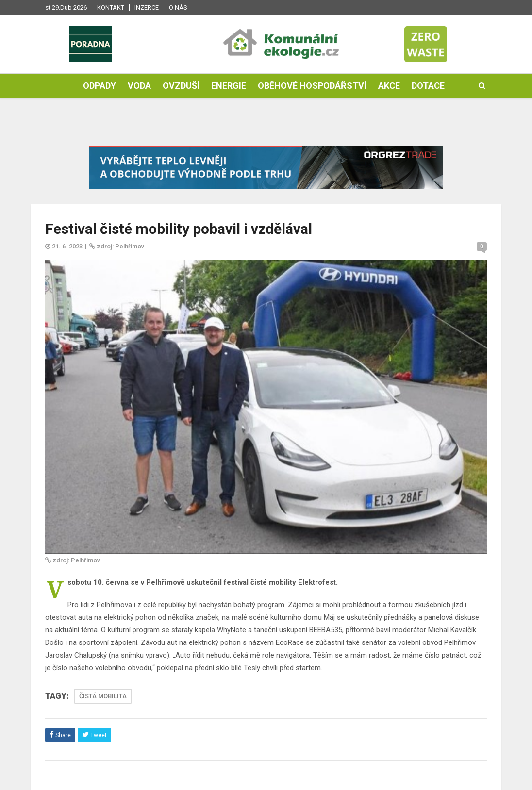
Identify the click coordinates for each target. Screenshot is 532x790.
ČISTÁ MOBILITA (103, 696)
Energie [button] (229, 86)
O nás (178, 8)
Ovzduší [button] (181, 86)
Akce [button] (389, 86)
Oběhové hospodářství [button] (312, 86)
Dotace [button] (428, 86)
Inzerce (147, 8)
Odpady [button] (100, 86)
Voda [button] (139, 86)
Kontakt (111, 8)
